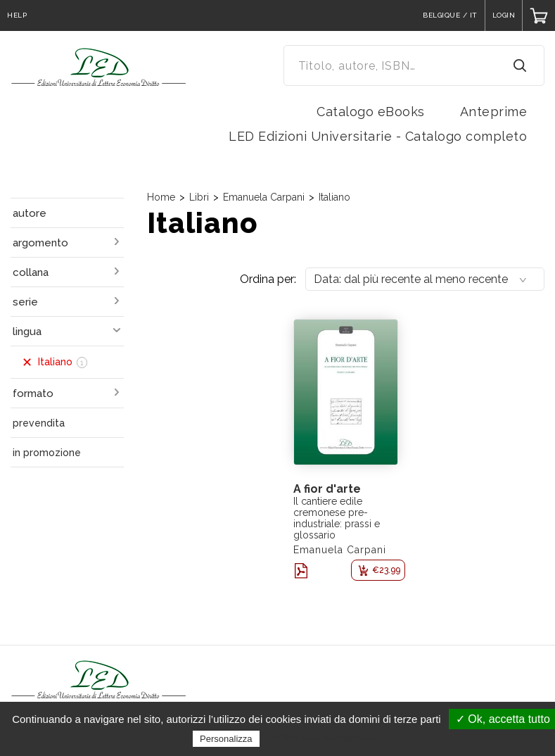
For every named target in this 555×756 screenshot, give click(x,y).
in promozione (47, 453)
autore (30, 213)
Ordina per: (268, 279)
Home (161, 197)
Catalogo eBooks (371, 112)
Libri (199, 197)
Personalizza (226, 739)
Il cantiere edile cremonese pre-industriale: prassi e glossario (337, 518)
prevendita (39, 423)
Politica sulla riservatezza (322, 738)
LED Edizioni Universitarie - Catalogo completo (378, 136)
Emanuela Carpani (264, 197)
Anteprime (494, 112)
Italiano (334, 197)
